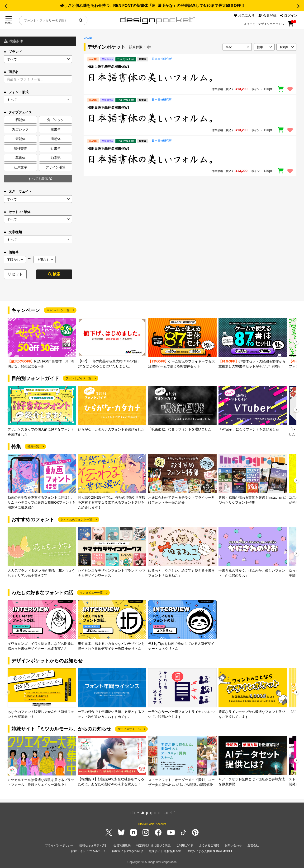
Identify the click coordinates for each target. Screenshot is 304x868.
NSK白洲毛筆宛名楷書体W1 (108, 67)
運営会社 (253, 845)
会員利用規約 (122, 845)
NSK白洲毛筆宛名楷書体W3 (108, 107)
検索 (54, 274)
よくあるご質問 (209, 845)
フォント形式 (16, 92)
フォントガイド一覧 (78, 378)
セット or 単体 (17, 212)
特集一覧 (33, 446)
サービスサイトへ (129, 729)
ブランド (13, 52)
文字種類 (13, 232)
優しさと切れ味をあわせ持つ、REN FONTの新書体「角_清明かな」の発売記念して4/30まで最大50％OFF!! (152, 6)
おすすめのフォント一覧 (76, 520)
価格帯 (11, 252)
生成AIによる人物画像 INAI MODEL (210, 851)
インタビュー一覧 (91, 593)
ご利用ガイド (185, 845)
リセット (15, 274)
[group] (42, 343)
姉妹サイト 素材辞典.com (165, 851)
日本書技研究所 (162, 59)
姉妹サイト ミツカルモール (89, 851)
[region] (190, 77)
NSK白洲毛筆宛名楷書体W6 (108, 149)
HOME (88, 38)
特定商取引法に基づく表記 (153, 845)
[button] (6, 6)
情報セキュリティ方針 (94, 845)
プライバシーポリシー (59, 845)
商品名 (11, 72)
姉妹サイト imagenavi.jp (128, 851)
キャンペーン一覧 (58, 310)
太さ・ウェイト (18, 191)
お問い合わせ (233, 845)
